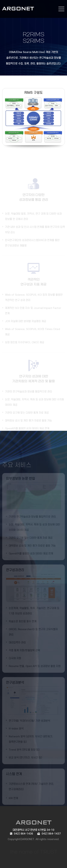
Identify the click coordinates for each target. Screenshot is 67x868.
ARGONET (24, 9)
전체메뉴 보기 (61, 9)
